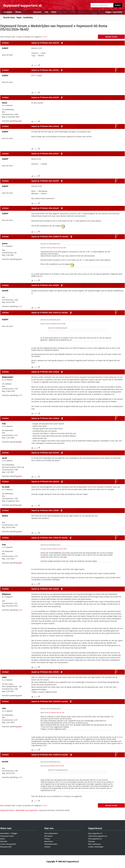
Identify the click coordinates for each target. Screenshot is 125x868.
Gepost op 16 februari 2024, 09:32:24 (45, 482)
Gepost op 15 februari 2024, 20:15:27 (45, 154)
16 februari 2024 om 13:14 (57, 713)
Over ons (49, 828)
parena (5, 244)
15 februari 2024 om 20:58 (58, 324)
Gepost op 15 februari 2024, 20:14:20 (45, 126)
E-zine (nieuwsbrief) (8, 844)
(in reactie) (64, 237)
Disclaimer (48, 836)
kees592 (5, 291)
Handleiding (28, 18)
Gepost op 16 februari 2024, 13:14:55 (45, 672)
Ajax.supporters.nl (95, 833)
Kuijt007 (5, 48)
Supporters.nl (95, 828)
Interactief (37, 12)
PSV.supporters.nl (95, 839)
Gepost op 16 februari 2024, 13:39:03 (45, 755)
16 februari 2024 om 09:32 (59, 549)
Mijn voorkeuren (95, 844)
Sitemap (91, 842)
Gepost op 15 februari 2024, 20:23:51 (45, 181)
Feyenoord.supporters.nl (98, 836)
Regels (19, 18)
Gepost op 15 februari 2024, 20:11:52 (45, 70)
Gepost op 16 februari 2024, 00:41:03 (45, 453)
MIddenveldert (8, 377)
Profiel (54, 12)
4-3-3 (20, 306)
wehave (5, 516)
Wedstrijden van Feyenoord (52, 26)
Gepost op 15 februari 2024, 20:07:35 (45, 43)
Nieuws (18, 12)
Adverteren (49, 842)
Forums (27, 12)
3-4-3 (20, 610)
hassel (5, 103)
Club (46, 12)
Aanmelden (5, 833)
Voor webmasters (51, 833)
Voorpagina (8, 12)
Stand (3, 839)
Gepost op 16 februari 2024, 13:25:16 (45, 702)
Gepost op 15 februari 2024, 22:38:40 (45, 418)
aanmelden (118, 12)
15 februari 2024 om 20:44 (59, 248)
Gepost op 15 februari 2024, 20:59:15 (45, 285)
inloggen (108, 12)
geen (20, 121)
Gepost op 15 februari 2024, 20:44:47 (45, 208)
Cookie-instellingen (96, 847)
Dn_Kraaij (6, 487)
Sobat (4, 677)
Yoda (4, 424)
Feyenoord (9, 106)
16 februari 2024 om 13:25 (57, 766)
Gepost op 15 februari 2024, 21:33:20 (45, 372)
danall (4, 458)
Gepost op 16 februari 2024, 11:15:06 (45, 511)
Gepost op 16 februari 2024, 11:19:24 (45, 538)
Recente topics (9, 18)
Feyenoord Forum (14, 26)
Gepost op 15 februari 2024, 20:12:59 (45, 98)
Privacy (47, 839)
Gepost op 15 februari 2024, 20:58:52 (45, 237)
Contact (47, 847)
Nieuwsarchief (6, 847)
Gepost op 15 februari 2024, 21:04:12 (45, 313)
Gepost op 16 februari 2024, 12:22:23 (45, 589)
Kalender (4, 842)
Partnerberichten (51, 844)
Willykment (6, 594)
